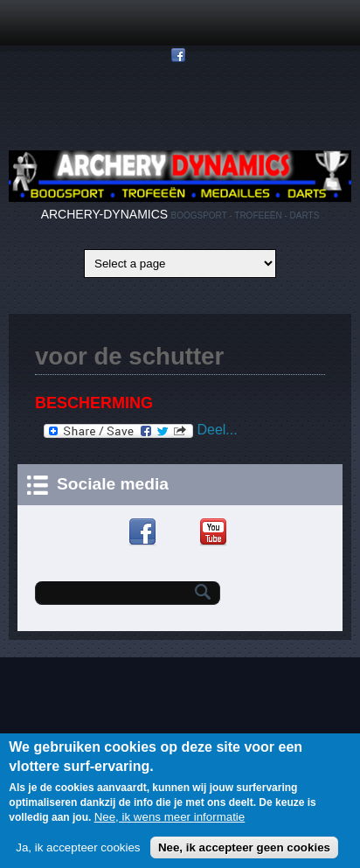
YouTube (215, 532)
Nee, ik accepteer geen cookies (244, 852)
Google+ (180, 532)
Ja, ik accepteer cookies (78, 852)
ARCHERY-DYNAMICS (104, 214)
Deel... (141, 431)
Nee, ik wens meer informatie (170, 821)
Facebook (145, 532)
